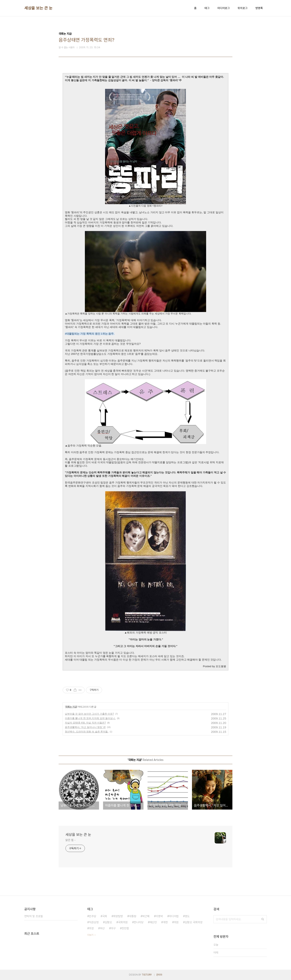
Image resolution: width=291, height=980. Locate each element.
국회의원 (123, 922)
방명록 (259, 8)
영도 (187, 916)
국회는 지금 (71, 707)
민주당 (93, 916)
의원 (176, 922)
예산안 (153, 922)
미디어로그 (224, 8)
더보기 (90, 935)
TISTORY (147, 975)
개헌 (165, 922)
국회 (105, 916)
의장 (91, 928)
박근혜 (146, 916)
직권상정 (94, 922)
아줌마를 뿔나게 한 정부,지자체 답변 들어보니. (90, 718)
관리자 (159, 975)
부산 (102, 928)
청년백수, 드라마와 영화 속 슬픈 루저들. (87, 732)
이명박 (159, 916)
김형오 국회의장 (194, 922)
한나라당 (139, 922)
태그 (207, 8)
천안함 (125, 928)
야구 (113, 928)
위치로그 (242, 8)
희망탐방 (118, 916)
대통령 (133, 916)
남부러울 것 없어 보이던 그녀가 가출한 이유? (89, 714)
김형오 (108, 922)
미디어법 (174, 916)
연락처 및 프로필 (34, 916)
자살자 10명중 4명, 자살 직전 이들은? (85, 723)
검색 (263, 919)
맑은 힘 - (70, 840)
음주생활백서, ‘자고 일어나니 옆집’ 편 (85, 727)
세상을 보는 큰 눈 (38, 8)
